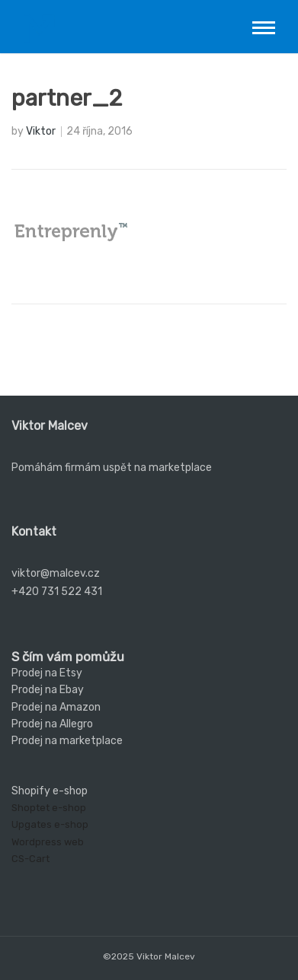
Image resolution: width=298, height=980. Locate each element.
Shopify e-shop (50, 791)
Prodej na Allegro (52, 724)
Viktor (41, 131)
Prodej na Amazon (56, 707)
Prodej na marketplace (67, 741)
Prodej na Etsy (47, 673)
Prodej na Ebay (48, 690)
